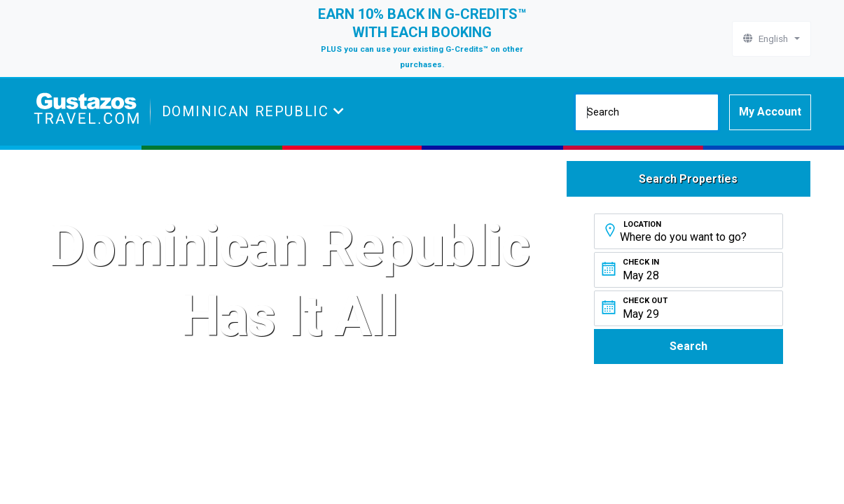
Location (642, 224)
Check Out (645, 301)
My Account (770, 112)
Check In (641, 262)
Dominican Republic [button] (248, 111)
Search (689, 346)
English (768, 38)
